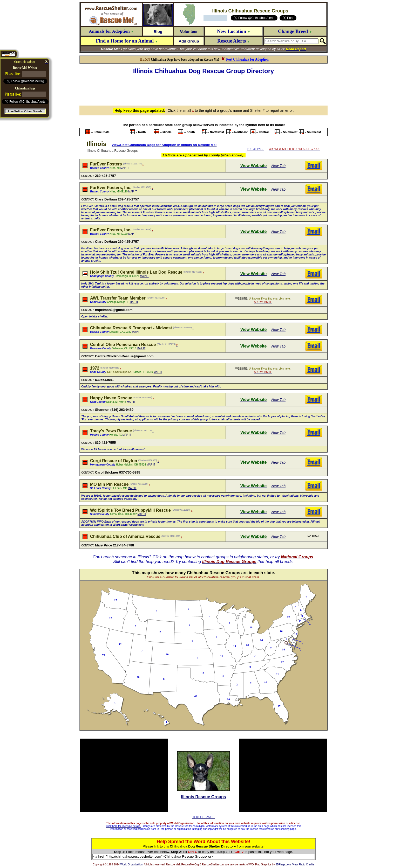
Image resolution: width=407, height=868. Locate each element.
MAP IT (125, 168)
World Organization (131, 864)
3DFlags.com (283, 864)
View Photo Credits (303, 864)
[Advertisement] (203, 89)
